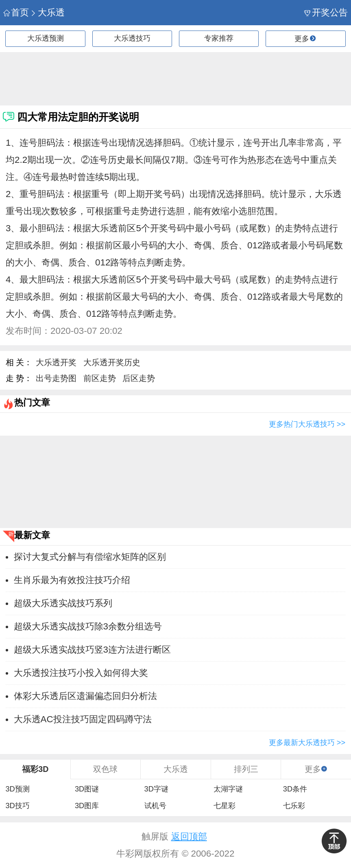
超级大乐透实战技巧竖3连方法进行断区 (92, 650)
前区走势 (100, 378)
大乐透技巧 (132, 38)
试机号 (155, 806)
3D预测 (17, 789)
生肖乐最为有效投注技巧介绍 (72, 580)
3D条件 (295, 789)
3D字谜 (156, 789)
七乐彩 (294, 806)
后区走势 (139, 378)
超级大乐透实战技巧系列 (63, 603)
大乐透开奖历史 (112, 362)
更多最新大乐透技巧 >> (307, 743)
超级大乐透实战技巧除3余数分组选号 (88, 626)
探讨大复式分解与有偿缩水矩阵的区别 (90, 557)
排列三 (246, 769)
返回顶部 (189, 836)
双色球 (105, 769)
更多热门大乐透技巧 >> (307, 424)
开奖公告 (326, 12)
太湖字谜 (228, 789)
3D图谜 (87, 789)
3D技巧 (17, 806)
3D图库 (87, 806)
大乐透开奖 (56, 362)
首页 (16, 12)
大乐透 (47, 12)
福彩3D (35, 769)
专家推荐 (219, 38)
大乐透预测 (46, 38)
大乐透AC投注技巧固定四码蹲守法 (83, 719)
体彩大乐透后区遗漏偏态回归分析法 (85, 696)
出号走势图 (56, 378)
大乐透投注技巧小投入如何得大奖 (81, 673)
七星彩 (225, 806)
